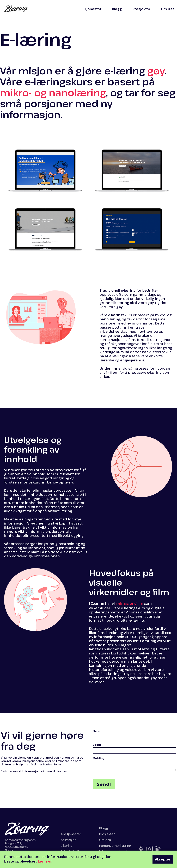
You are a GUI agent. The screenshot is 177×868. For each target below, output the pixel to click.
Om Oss (168, 9)
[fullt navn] (135, 737)
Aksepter (163, 859)
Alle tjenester (71, 834)
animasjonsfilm (129, 603)
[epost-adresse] (135, 751)
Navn (96, 731)
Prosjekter (142, 9)
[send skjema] (104, 784)
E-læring (67, 846)
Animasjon (69, 840)
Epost (97, 745)
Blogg (117, 9)
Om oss (105, 840)
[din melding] (135, 766)
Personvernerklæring (115, 846)
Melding (99, 758)
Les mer (45, 861)
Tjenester (93, 9)
